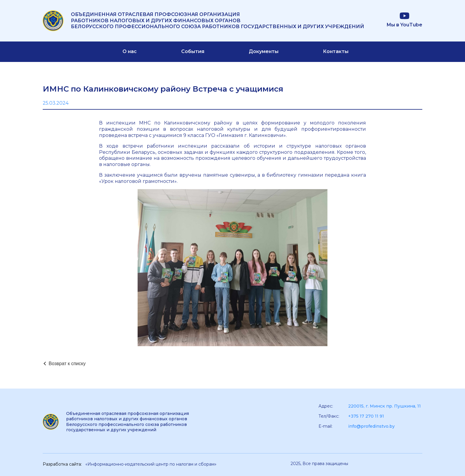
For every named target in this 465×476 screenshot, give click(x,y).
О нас (130, 51)
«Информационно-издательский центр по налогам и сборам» (151, 464)
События (193, 51)
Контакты (336, 51)
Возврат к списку (67, 364)
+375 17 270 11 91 (366, 416)
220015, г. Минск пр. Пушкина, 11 (384, 406)
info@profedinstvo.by (371, 426)
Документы (264, 51)
